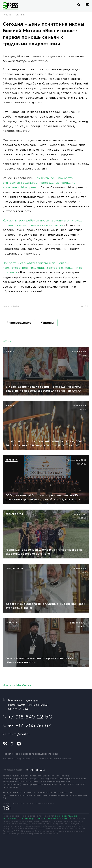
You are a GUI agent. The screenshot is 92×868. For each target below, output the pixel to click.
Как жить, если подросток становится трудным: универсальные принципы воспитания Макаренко (39, 183)
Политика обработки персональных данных (43, 818)
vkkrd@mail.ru (19, 734)
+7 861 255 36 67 (30, 725)
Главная (8, 15)
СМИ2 (7, 341)
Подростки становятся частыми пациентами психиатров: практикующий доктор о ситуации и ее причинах (43, 268)
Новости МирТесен (17, 685)
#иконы (47, 323)
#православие (19, 323)
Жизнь (21, 15)
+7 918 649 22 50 (30, 717)
